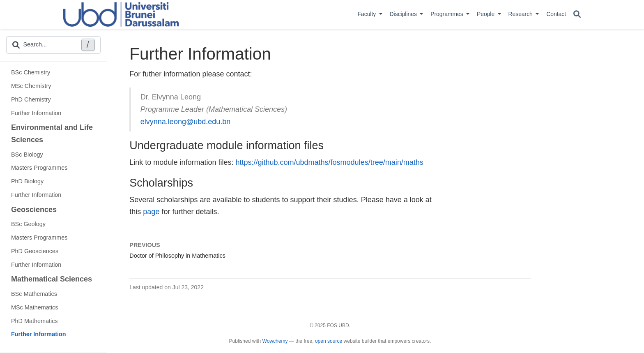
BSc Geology (28, 224)
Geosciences (34, 210)
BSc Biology (27, 155)
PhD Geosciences (35, 251)
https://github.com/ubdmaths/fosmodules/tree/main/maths (329, 162)
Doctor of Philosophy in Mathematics (177, 256)
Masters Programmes (39, 168)
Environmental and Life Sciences (52, 134)
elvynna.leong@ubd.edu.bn (185, 122)
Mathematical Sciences (52, 279)
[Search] (577, 15)
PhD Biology (27, 181)
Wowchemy (275, 341)
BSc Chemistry (31, 72)
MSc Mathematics (34, 307)
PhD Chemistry (31, 99)
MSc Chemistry (31, 86)
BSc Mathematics (34, 294)
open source (329, 341)
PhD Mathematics (34, 321)
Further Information (36, 113)
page (151, 212)
